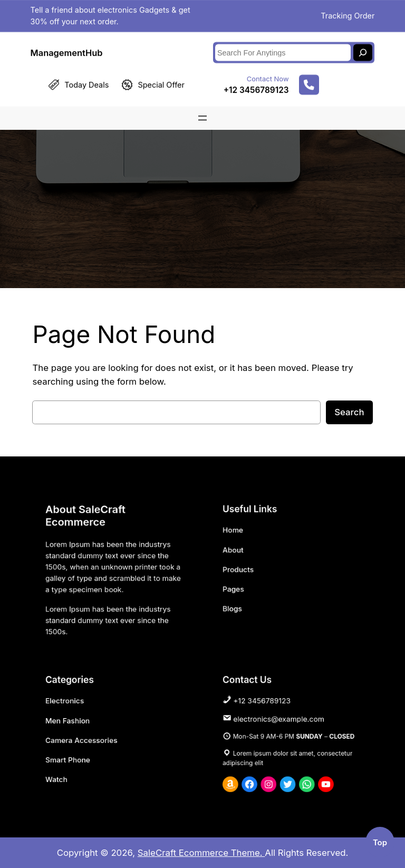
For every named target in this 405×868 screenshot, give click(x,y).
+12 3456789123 (256, 86)
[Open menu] (202, 115)
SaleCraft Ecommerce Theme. (201, 853)
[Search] (363, 49)
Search (349, 412)
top (380, 843)
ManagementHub (67, 49)
